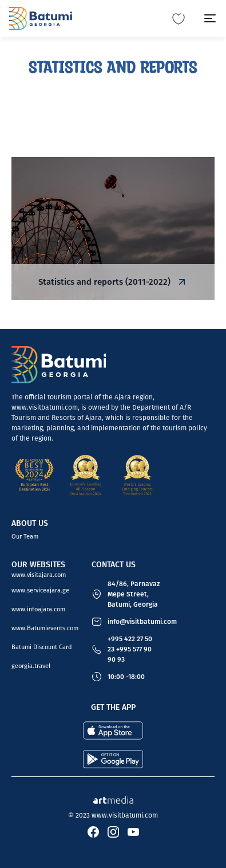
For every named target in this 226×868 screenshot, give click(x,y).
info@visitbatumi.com (142, 622)
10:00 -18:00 (126, 677)
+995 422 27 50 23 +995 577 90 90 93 (130, 649)
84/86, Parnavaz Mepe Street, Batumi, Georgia (134, 594)
